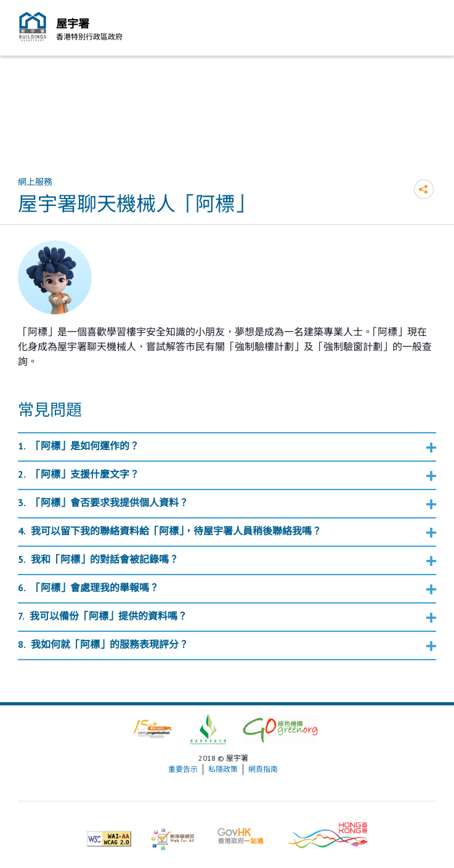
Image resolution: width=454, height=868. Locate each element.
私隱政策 (223, 769)
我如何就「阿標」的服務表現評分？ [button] (110, 644)
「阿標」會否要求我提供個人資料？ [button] (110, 502)
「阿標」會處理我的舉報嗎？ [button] (95, 588)
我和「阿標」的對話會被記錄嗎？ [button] (105, 559)
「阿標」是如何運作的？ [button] (85, 446)
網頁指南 (263, 769)
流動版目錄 (424, 30)
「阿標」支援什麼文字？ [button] (85, 474)
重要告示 (183, 769)
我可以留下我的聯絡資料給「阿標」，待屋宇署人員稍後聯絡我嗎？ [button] (176, 531)
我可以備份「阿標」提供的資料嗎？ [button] (108, 616)
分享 (424, 189)
